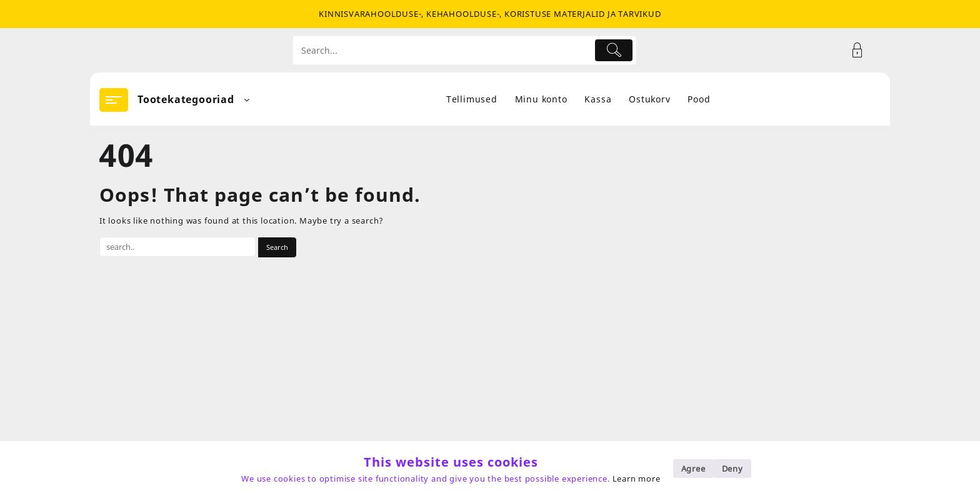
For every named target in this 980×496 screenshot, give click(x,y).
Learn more (637, 479)
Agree (693, 469)
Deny (732, 469)
